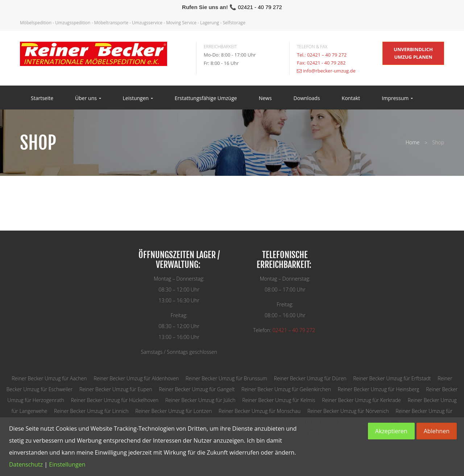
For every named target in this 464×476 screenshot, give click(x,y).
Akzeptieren (391, 431)
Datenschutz (26, 464)
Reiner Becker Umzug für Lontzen (173, 411)
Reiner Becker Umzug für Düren (310, 378)
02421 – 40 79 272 (294, 330)
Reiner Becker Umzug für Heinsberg (379, 389)
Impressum (397, 98)
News (265, 98)
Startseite (42, 98)
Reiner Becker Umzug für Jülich (200, 400)
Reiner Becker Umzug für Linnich (91, 411)
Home (413, 142)
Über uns (88, 98)
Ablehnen (437, 431)
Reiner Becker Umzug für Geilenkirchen (286, 389)
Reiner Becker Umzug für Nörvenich (348, 411)
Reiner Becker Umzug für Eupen (116, 389)
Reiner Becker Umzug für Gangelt (197, 389)
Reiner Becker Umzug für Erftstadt (392, 378)
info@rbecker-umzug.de (329, 71)
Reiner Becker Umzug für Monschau (260, 411)
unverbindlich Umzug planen (413, 53)
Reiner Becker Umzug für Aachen (49, 378)
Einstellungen (67, 464)
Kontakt (351, 98)
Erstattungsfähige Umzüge (206, 98)
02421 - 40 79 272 (260, 7)
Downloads (307, 98)
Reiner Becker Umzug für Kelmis (279, 400)
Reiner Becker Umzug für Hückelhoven (115, 400)
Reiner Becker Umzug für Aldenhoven (136, 378)
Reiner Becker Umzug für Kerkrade (361, 400)
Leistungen (138, 98)
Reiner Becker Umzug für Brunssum (226, 378)
